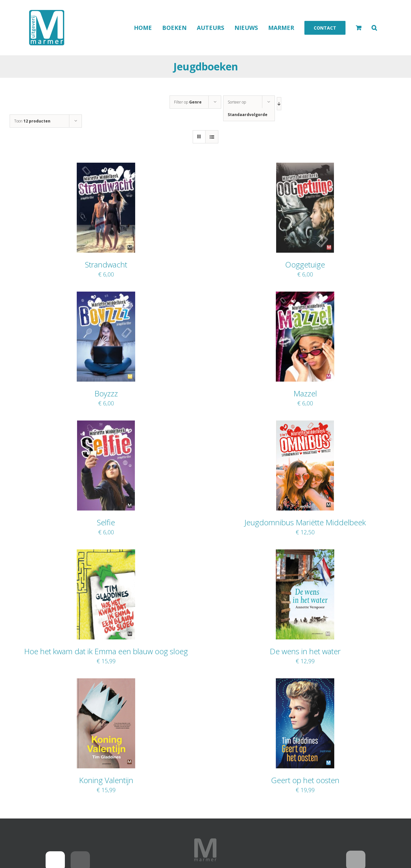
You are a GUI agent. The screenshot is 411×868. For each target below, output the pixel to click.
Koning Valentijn (106, 780)
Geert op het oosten (305, 780)
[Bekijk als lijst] (212, 137)
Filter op (188, 102)
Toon (32, 121)
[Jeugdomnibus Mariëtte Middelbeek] (305, 425)
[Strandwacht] (106, 167)
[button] (374, 28)
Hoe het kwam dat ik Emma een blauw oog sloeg (106, 651)
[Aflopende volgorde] (279, 104)
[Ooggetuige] (305, 167)
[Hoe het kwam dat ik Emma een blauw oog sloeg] (106, 554)
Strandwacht (106, 264)
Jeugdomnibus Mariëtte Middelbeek (305, 522)
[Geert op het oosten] (305, 683)
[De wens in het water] (305, 554)
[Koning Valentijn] (106, 683)
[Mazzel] (305, 296)
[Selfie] (106, 425)
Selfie (106, 522)
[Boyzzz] (106, 296)
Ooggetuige (305, 264)
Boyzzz (106, 393)
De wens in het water (305, 651)
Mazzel (305, 393)
